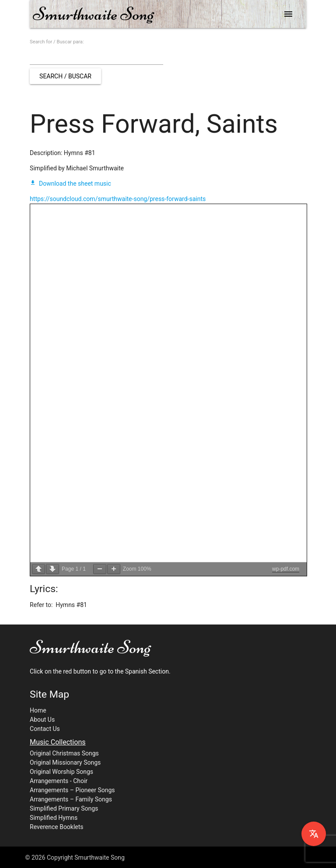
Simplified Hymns (54, 818)
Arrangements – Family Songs (71, 799)
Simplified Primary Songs (64, 808)
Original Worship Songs (61, 772)
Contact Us (45, 729)
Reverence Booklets (57, 827)
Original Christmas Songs (64, 753)
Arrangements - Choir (59, 781)
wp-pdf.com (286, 569)
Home (38, 710)
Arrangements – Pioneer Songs (72, 790)
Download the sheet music (70, 183)
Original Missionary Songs (65, 762)
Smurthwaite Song (93, 14)
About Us (42, 720)
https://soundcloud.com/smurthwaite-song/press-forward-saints (118, 199)
